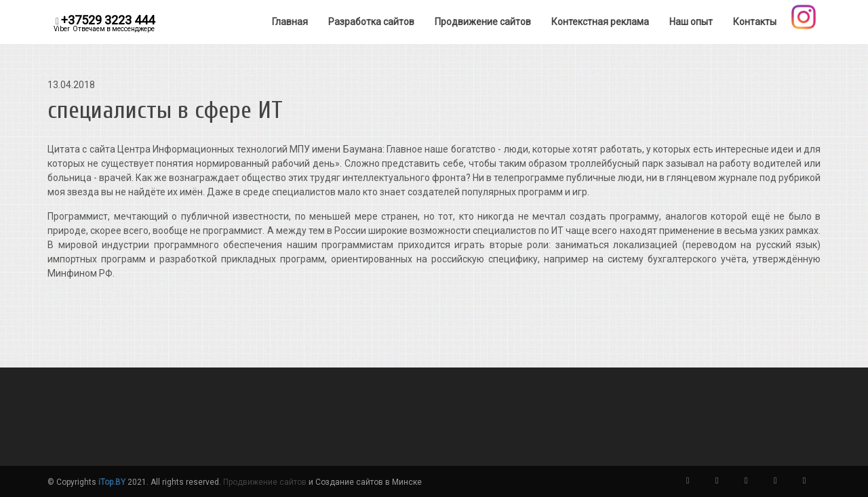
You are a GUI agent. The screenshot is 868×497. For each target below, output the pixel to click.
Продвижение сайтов (265, 482)
